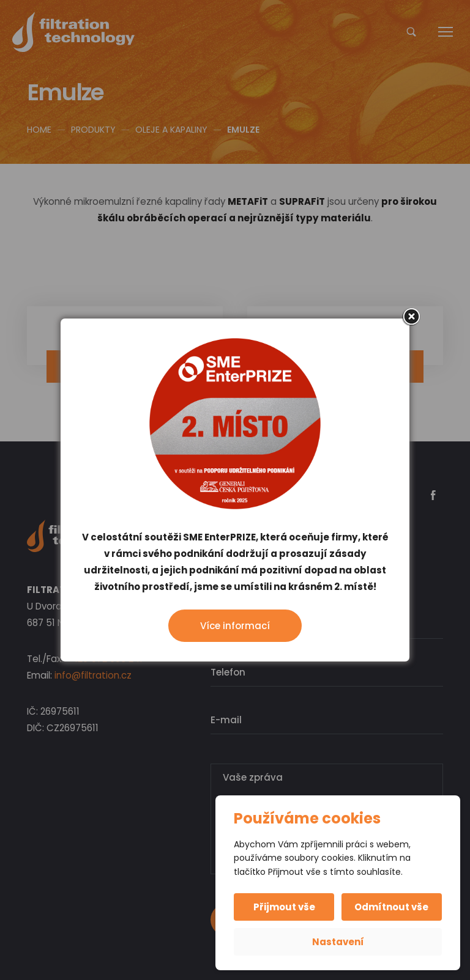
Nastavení (338, 942)
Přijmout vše (285, 907)
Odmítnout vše (391, 907)
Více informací (235, 626)
